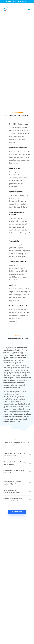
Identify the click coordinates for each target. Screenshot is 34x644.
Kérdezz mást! (17, 512)
